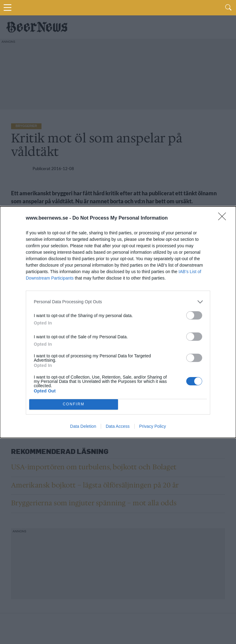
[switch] (194, 315)
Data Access (118, 426)
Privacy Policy (153, 426)
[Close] (224, 218)
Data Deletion (83, 426)
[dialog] (118, 322)
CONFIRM (74, 404)
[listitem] (118, 302)
